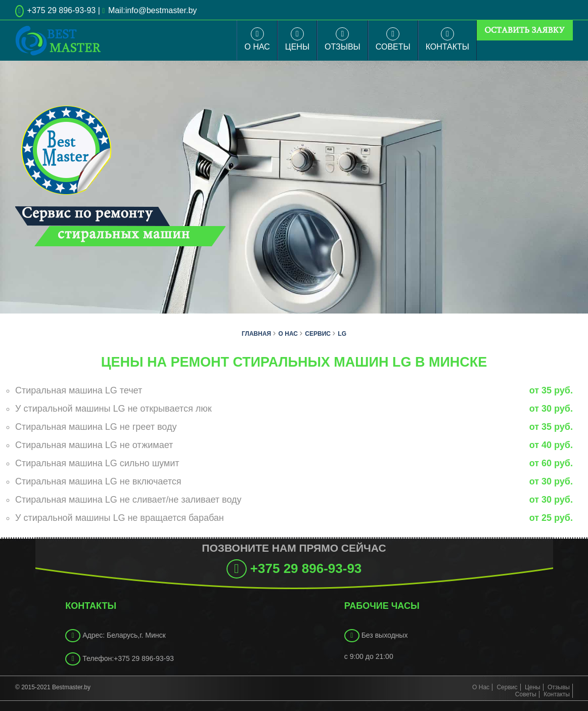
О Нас (257, 39)
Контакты (447, 39)
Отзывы (343, 39)
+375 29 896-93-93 (60, 10)
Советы (393, 39)
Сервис (507, 687)
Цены (297, 39)
